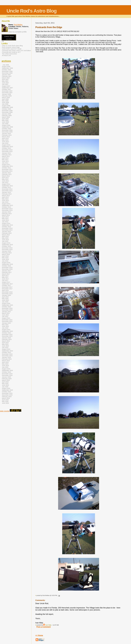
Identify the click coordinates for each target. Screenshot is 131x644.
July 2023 (5, 348)
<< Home (39, 635)
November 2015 (7, 248)
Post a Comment (44, 627)
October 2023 (6, 352)
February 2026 (7, 397)
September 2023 (7, 351)
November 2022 (7, 335)
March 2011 (6, 156)
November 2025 (7, 393)
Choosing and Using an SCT (11, 52)
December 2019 (7, 294)
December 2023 (7, 356)
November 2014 (7, 228)
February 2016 (7, 253)
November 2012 (7, 189)
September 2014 (7, 225)
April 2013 (5, 197)
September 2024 (7, 370)
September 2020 (7, 305)
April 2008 (5, 99)
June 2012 (5, 181)
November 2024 (7, 374)
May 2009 (5, 120)
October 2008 (6, 109)
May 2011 (5, 160)
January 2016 (6, 251)
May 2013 (5, 199)
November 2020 (7, 308)
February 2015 (7, 233)
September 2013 (7, 205)
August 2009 (6, 125)
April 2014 (5, 217)
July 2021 (5, 317)
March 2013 (6, 196)
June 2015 (5, 240)
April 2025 (5, 382)
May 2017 (5, 277)
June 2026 (5, 403)
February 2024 (7, 359)
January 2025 (6, 377)
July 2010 (5, 143)
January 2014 (6, 212)
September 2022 (7, 331)
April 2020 (5, 297)
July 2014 (5, 222)
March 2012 (6, 176)
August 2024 (6, 369)
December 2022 (7, 336)
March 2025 (6, 380)
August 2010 (6, 145)
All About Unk (6, 55)
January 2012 (6, 173)
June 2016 (5, 259)
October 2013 (6, 207)
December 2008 (7, 112)
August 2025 (6, 388)
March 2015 (6, 235)
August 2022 (6, 330)
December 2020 (7, 310)
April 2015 (5, 236)
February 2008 (7, 96)
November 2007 (7, 91)
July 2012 (5, 183)
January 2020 (6, 295)
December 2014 (7, 230)
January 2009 (6, 114)
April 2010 (5, 138)
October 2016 (6, 266)
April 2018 (5, 290)
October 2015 (6, 246)
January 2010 (6, 133)
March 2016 (6, 254)
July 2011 (5, 163)
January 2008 (6, 94)
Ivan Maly (48, 625)
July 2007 (5, 84)
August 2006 (6, 66)
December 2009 (7, 132)
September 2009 (7, 127)
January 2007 (6, 75)
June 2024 (5, 366)
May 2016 (5, 258)
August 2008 (6, 106)
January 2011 (6, 153)
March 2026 (6, 398)
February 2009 (7, 116)
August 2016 (6, 263)
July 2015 (5, 241)
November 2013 (7, 209)
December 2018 (7, 292)
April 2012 (5, 178)
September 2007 (7, 88)
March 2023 (6, 341)
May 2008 (5, 101)
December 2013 (7, 210)
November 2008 (7, 111)
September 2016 (7, 264)
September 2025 (7, 390)
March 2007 (6, 78)
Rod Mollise (18, 25)
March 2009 (6, 117)
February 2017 (7, 272)
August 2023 (6, 349)
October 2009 (6, 129)
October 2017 (6, 285)
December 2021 (7, 321)
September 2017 (7, 284)
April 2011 (5, 158)
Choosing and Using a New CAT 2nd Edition (16, 51)
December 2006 (7, 73)
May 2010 (5, 140)
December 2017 (7, 289)
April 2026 (5, 400)
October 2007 (6, 89)
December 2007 (7, 93)
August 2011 (6, 165)
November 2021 (7, 320)
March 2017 (6, 274)
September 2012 (7, 186)
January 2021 (6, 312)
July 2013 (5, 202)
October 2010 (6, 148)
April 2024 (5, 362)
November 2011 (7, 169)
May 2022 (5, 325)
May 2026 (5, 402)
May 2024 (5, 364)
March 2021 (6, 313)
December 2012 (7, 191)
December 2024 (7, 375)
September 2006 (7, 68)
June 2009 (5, 122)
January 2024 (6, 357)
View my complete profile (18, 32)
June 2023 (5, 346)
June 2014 (5, 220)
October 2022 (6, 333)
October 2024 (6, 372)
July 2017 (5, 281)
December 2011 (7, 171)
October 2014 (6, 227)
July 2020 (5, 302)
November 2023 (7, 354)
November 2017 (7, 287)
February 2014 (7, 214)
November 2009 (7, 130)
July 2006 (6, 65)
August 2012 (6, 184)
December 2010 (7, 151)
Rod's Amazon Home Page (11, 47)
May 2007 (5, 81)
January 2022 (6, 323)
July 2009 (5, 124)
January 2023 (6, 338)
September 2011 (7, 166)
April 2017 (5, 276)
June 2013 (5, 201)
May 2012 (5, 179)
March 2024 (6, 361)
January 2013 (6, 192)
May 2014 (5, 218)
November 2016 (7, 268)
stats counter (5, 411)
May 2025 (5, 384)
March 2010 (6, 137)
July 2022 (5, 328)
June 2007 (5, 83)
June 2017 (5, 279)
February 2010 (7, 135)
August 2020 (6, 303)
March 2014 (6, 215)
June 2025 (5, 385)
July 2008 (5, 104)
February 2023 (7, 339)
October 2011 (6, 168)
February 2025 (7, 379)
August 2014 (6, 223)
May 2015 (5, 238)
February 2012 (7, 174)
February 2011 (7, 155)
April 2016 (5, 256)
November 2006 (7, 71)
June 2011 (5, 161)
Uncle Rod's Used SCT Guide (12, 49)
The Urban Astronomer (9, 54)
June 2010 (5, 142)
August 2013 (6, 204)
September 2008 (7, 107)
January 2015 (6, 232)
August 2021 (6, 318)
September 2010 (7, 147)
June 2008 (5, 102)
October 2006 (6, 70)
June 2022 (5, 326)
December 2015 (7, 250)
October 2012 (6, 187)
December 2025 (7, 395)
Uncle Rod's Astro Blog (32, 11)
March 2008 (6, 98)
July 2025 (5, 387)
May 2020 (5, 299)
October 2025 (6, 392)
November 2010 (7, 150)
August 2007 (6, 86)
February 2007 (7, 76)
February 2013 (7, 194)
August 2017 (6, 282)
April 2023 (5, 343)
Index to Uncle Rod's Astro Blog (12, 46)
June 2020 (5, 300)
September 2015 (7, 245)
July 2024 (5, 367)
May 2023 (5, 344)
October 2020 (6, 307)
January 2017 (6, 271)
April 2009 (5, 119)
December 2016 (7, 269)
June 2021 (5, 315)
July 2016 (5, 261)
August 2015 (6, 243)
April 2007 (5, 80)
